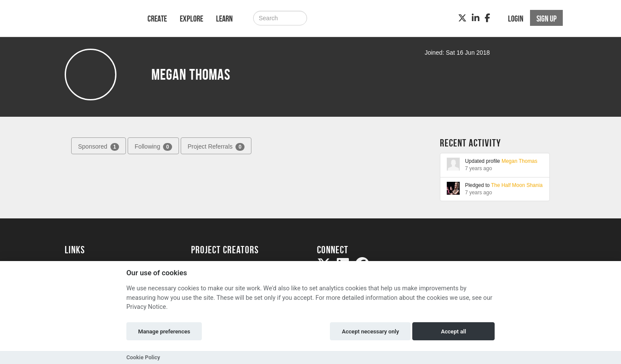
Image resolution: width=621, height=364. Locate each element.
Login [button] (516, 19)
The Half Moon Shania (517, 185)
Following (153, 147)
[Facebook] (488, 18)
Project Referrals (216, 147)
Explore (191, 19)
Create (157, 19)
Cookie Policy (143, 357)
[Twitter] (462, 18)
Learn (224, 19)
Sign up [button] (547, 19)
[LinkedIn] (476, 18)
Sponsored (99, 147)
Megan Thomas (519, 161)
